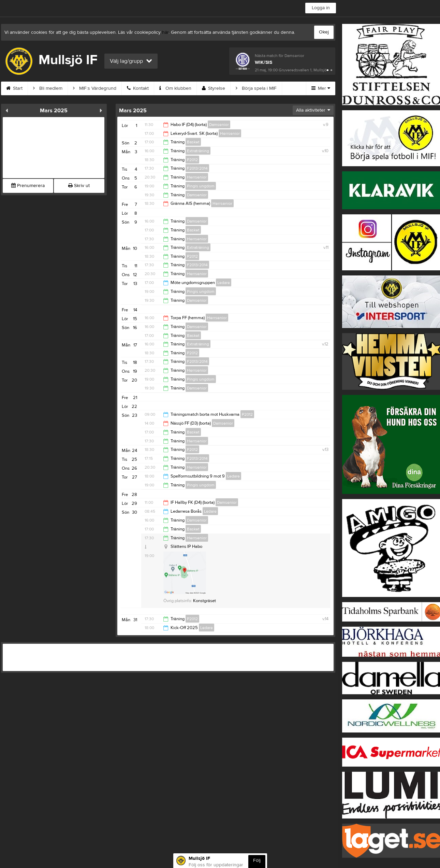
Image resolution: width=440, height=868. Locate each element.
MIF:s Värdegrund (95, 88)
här (165, 32)
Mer (321, 88)
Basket (193, 142)
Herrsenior (230, 133)
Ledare (224, 283)
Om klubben (175, 88)
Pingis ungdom (201, 186)
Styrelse (214, 88)
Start (14, 88)
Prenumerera (28, 186)
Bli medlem (48, 88)
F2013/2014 (197, 168)
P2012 (192, 160)
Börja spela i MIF (256, 88)
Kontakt (138, 88)
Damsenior (219, 125)
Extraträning (198, 151)
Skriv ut (79, 186)
